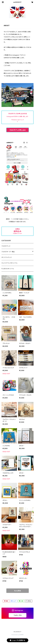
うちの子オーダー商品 (8, 252)
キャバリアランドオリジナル (9, 263)
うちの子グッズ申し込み (18, 130)
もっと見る (18, 591)
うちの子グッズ (6, 246)
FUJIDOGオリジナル (8, 269)
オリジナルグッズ (6, 257)
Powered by (18, 635)
